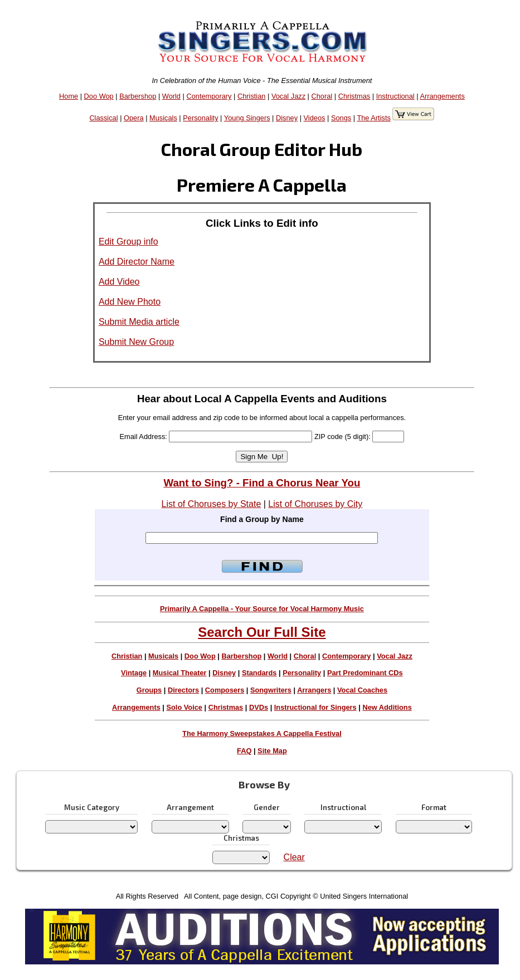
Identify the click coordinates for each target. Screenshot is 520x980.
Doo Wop (99, 96)
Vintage (134, 673)
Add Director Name (137, 262)
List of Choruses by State (212, 504)
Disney (287, 118)
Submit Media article (139, 322)
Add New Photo (130, 302)
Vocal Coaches (362, 690)
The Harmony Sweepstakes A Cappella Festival (262, 733)
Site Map (272, 751)
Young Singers (247, 118)
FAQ (244, 751)
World (171, 96)
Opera (134, 118)
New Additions (387, 707)
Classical (103, 118)
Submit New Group (136, 342)
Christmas (354, 96)
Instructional (395, 96)
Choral (322, 96)
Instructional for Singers (315, 707)
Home (69, 96)
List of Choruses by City (315, 504)
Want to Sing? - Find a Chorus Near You (262, 483)
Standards (259, 673)
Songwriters (271, 690)
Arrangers (314, 690)
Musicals (163, 118)
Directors (183, 690)
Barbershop (138, 96)
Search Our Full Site (262, 632)
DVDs (259, 707)
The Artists (373, 118)
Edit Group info (128, 242)
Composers (225, 690)
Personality (200, 118)
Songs (341, 118)
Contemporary (209, 96)
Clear (294, 857)
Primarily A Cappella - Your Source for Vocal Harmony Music (262, 609)
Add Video (119, 282)
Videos (315, 118)
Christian (252, 96)
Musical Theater (180, 673)
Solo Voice (184, 707)
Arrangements (442, 96)
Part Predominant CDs (365, 673)
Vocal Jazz (288, 96)
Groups (149, 690)
